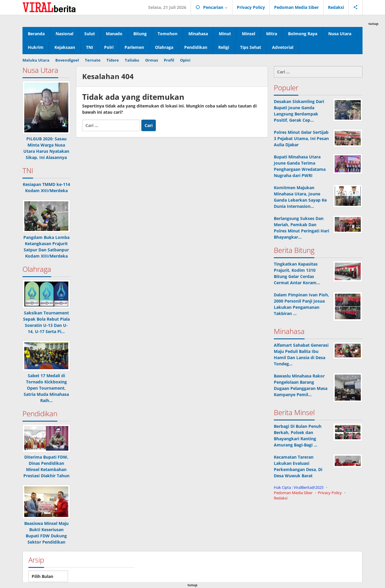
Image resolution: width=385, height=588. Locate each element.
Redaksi (281, 498)
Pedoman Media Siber (293, 493)
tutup (373, 24)
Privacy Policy (330, 493)
